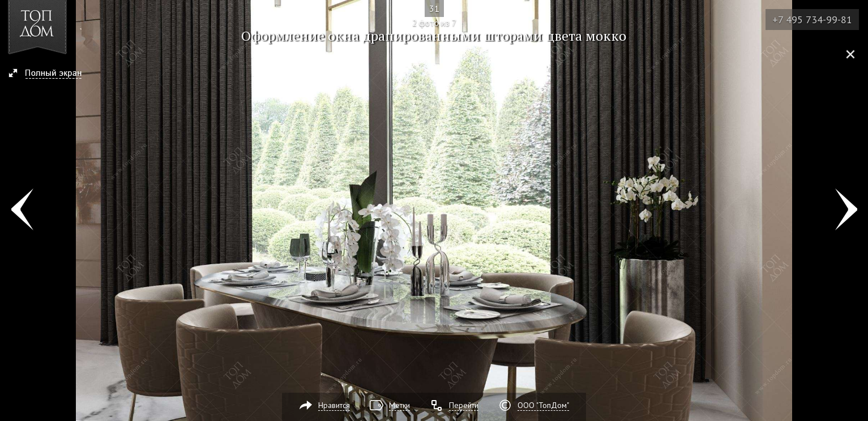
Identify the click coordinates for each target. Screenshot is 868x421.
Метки (399, 405)
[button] (50, 74)
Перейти (464, 405)
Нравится (334, 405)
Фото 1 (22, 211)
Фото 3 (846, 211)
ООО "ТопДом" (543, 405)
